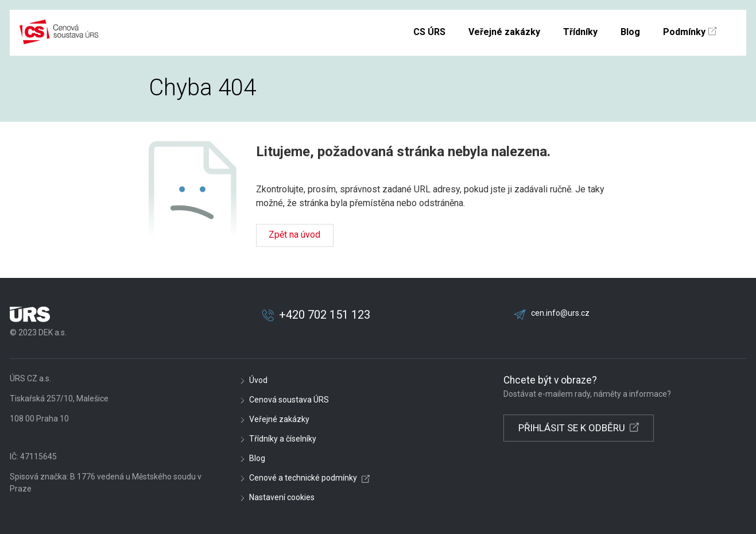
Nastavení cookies (282, 497)
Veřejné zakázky (279, 419)
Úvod (258, 380)
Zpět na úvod (294, 235)
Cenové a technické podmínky (303, 478)
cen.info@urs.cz (560, 313)
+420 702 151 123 (325, 315)
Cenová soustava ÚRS (289, 400)
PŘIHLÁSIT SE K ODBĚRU (572, 428)
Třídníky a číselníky (283, 439)
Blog (257, 458)
